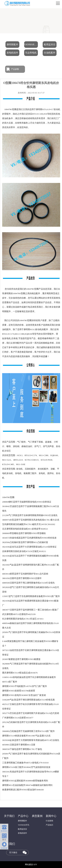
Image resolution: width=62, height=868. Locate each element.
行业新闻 (49, 821)
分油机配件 (50, 53)
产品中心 (23, 816)
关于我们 (9, 816)
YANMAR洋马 (31, 44)
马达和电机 (31, 53)
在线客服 (4, 845)
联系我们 (4, 828)
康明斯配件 (12, 44)
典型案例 (37, 816)
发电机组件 (12, 53)
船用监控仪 (50, 44)
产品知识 (49, 825)
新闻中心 (51, 816)
